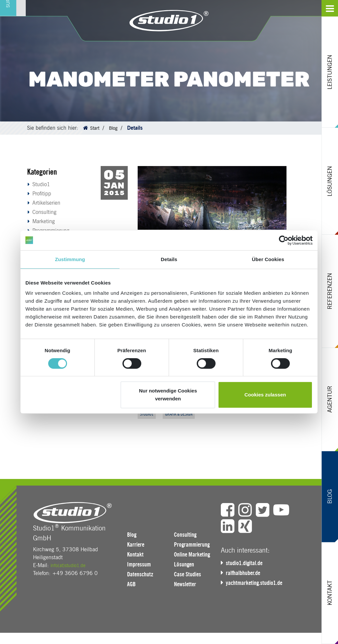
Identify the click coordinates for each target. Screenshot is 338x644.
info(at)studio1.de (71, 567)
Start (95, 128)
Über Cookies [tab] (268, 259)
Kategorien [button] (42, 172)
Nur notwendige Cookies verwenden (168, 395)
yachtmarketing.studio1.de (257, 584)
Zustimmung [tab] (70, 259)
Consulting (44, 212)
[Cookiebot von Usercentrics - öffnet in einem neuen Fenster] (284, 240)
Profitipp (42, 194)
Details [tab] (169, 259)
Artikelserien (46, 203)
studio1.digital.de (246, 564)
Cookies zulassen (265, 395)
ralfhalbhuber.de (245, 574)
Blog (115, 128)
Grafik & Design (184, 414)
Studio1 (41, 184)
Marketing (44, 221)
